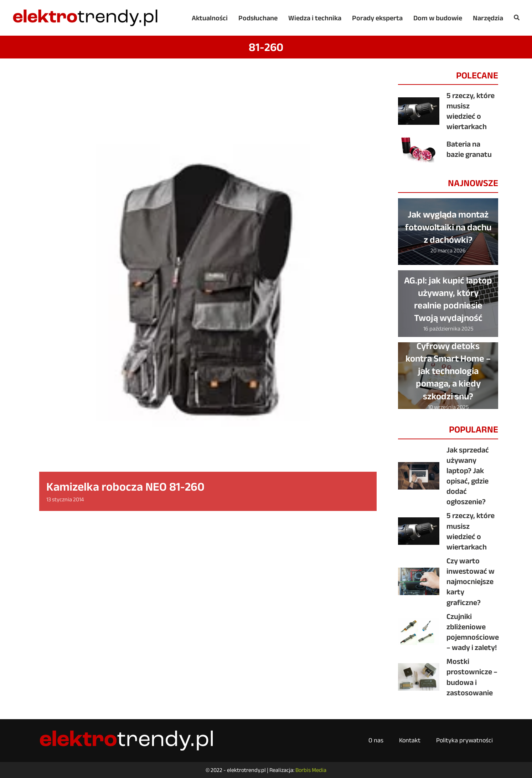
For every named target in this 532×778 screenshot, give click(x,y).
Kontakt (410, 740)
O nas (376, 740)
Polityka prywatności (464, 740)
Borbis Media (311, 770)
